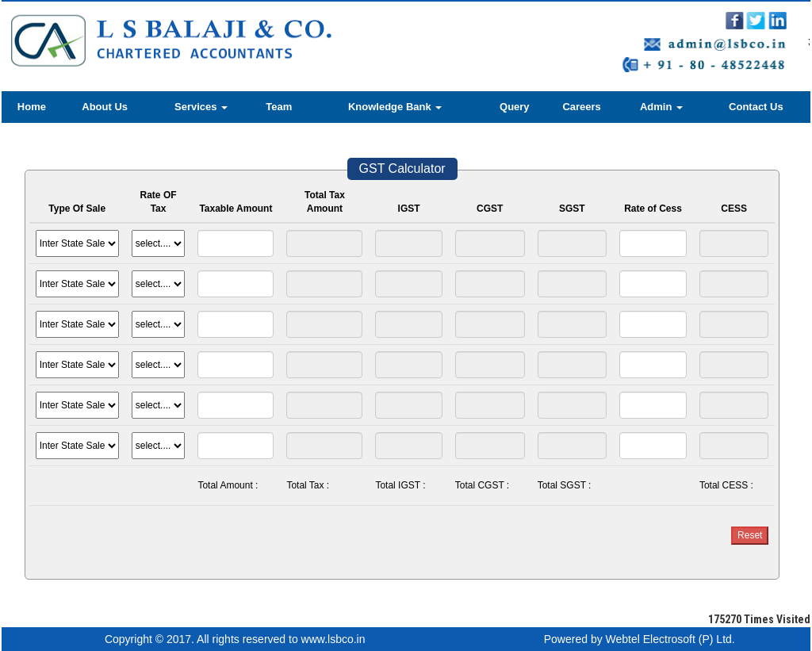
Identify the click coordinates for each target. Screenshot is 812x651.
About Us (105, 107)
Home (32, 107)
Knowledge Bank (395, 107)
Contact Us (756, 107)
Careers (581, 107)
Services (201, 107)
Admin (661, 107)
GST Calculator (402, 168)
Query (515, 107)
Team (279, 107)
